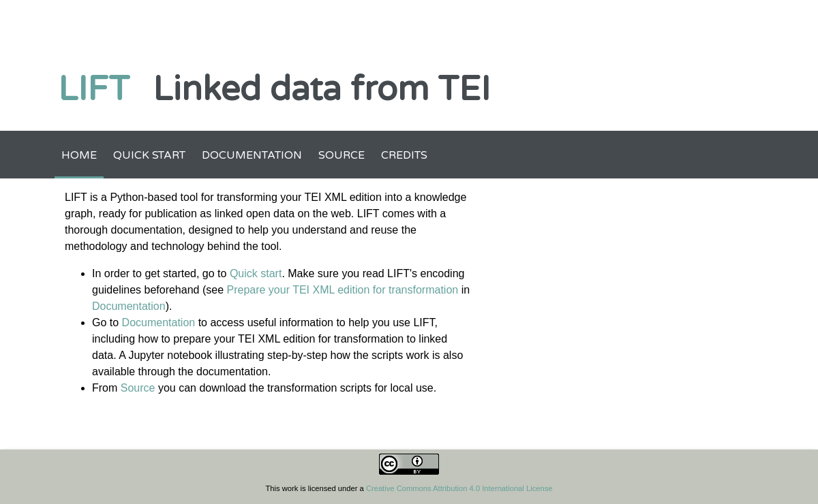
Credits (404, 155)
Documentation (252, 155)
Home (79, 155)
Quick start (149, 155)
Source (342, 155)
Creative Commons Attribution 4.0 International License (459, 488)
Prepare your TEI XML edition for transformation (342, 290)
